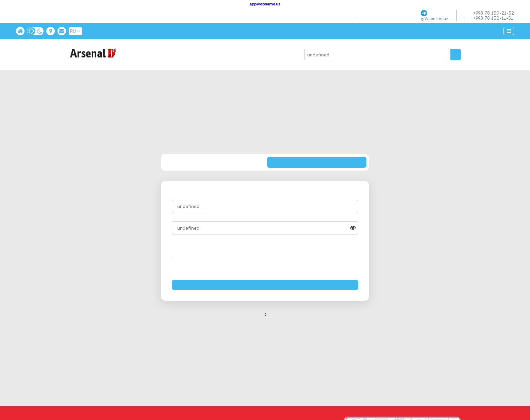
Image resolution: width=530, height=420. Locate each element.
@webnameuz (434, 19)
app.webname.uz (265, 4)
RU (75, 31)
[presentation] (307, 259)
